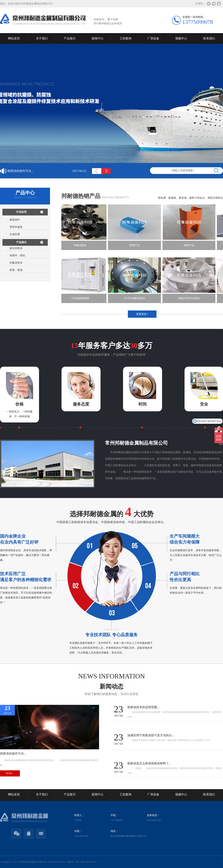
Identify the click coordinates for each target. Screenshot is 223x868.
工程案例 (125, 38)
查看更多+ (142, 314)
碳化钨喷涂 (16, 248)
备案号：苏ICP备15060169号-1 (81, 862)
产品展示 (70, 38)
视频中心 (181, 38)
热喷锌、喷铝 (17, 256)
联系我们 (209, 38)
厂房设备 (153, 38)
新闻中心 (98, 38)
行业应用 (21, 212)
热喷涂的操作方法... (47, 171)
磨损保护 (15, 220)
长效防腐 (15, 234)
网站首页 (14, 38)
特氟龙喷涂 (16, 263)
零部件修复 (16, 227)
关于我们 (42, 38)
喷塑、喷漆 (16, 270)
